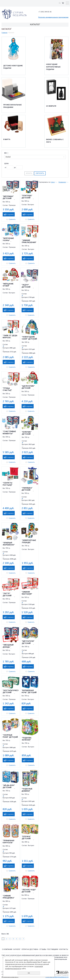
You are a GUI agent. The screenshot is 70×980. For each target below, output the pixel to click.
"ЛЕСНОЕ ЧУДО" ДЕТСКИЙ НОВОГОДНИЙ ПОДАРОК (29, 891)
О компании (7, 949)
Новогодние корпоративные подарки (53, 67)
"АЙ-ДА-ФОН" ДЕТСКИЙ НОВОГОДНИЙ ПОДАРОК (9, 787)
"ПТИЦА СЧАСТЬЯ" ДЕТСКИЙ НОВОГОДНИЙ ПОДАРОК (9, 389)
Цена (6, 164)
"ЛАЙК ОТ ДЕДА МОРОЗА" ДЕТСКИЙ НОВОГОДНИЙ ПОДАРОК (10, 337)
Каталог (17, 949)
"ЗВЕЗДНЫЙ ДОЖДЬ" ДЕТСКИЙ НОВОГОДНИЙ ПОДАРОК (9, 646)
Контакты (64, 949)
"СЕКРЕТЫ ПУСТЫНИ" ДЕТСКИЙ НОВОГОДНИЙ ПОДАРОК (9, 484)
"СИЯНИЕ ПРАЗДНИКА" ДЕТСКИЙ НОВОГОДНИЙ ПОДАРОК (9, 897)
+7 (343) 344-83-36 (45, 12)
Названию (62, 182)
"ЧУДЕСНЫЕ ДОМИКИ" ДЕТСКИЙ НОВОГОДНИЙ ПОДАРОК (28, 790)
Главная (4, 33)
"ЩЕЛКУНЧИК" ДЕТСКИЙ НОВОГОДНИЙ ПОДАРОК (28, 387)
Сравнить (12, 219)
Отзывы (43, 949)
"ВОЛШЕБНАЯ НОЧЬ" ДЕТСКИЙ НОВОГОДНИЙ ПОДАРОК (29, 692)
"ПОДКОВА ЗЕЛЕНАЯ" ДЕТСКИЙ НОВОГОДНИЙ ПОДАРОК (28, 739)
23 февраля (51, 106)
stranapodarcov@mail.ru (10, 977)
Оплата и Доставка (30, 949)
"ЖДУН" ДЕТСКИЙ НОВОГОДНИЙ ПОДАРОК (28, 286)
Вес (6, 153)
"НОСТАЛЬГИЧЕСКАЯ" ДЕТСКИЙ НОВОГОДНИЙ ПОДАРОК (11, 692)
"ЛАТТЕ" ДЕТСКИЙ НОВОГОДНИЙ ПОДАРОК (9, 595)
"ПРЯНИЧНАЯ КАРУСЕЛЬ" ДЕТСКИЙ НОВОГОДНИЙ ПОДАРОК (9, 842)
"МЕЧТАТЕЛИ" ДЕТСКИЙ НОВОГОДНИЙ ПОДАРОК (28, 642)
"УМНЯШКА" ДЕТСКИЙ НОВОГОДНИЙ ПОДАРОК (28, 489)
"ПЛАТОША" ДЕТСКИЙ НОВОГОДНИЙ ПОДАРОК (28, 197)
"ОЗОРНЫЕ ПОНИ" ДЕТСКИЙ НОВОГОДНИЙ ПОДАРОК (10, 736)
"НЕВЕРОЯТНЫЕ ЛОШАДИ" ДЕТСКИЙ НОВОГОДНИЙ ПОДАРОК (29, 542)
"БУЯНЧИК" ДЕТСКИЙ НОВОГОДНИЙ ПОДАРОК (28, 433)
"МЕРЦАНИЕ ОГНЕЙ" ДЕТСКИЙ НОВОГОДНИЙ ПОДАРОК (9, 285)
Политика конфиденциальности (57, 977)
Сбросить (40, 173)
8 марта (7, 140)
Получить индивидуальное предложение (53, 17)
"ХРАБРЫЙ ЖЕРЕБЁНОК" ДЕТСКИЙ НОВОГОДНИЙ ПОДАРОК (9, 544)
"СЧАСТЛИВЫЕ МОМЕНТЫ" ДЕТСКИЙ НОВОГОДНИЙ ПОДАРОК (9, 433)
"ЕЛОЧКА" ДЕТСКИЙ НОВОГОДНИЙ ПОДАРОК (28, 838)
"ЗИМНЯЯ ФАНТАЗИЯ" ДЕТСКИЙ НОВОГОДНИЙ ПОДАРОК (28, 593)
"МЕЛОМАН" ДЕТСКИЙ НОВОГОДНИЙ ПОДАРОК (9, 198)
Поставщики (53, 949)
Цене (53, 182)
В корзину (10, 214)
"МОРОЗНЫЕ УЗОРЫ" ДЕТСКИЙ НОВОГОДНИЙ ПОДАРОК (9, 240)
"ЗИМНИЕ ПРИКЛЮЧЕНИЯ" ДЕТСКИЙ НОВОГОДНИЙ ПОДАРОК (29, 242)
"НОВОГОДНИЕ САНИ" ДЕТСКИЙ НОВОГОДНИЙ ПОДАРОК (29, 338)
